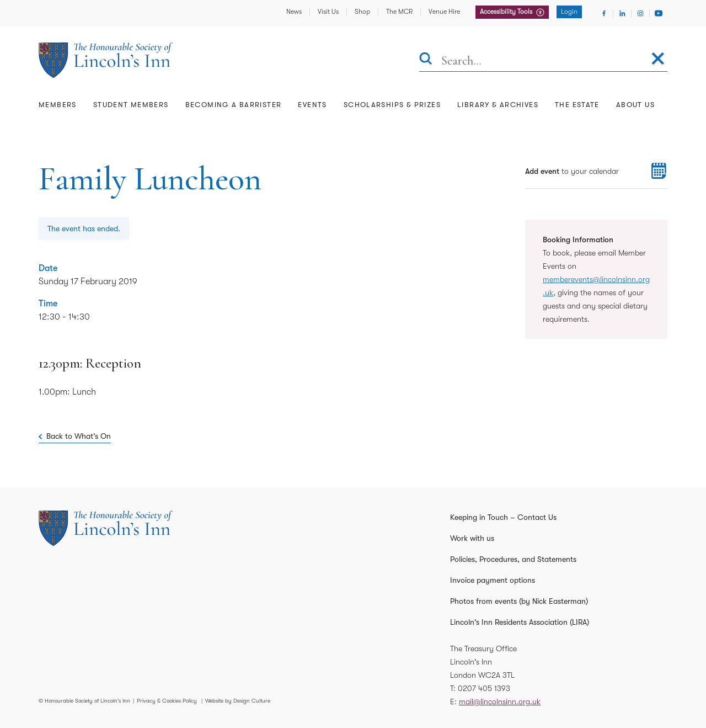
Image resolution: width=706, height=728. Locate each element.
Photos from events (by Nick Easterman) (519, 601)
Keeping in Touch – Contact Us (503, 517)
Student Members (131, 105)
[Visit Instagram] (640, 13)
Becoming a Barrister (234, 105)
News (294, 12)
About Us (635, 105)
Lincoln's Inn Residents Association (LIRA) (520, 622)
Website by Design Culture (238, 701)
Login (569, 12)
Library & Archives (498, 105)
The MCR (399, 12)
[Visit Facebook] (604, 13)
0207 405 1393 (484, 688)
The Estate (577, 105)
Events (312, 105)
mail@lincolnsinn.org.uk (500, 702)
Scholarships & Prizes (392, 105)
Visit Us (328, 12)
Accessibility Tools (507, 12)
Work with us (472, 538)
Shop (362, 12)
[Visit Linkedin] (622, 13)
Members (58, 105)
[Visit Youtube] (659, 13)
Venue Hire (444, 12)
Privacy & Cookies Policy (167, 701)
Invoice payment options (493, 580)
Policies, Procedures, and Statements (513, 559)
